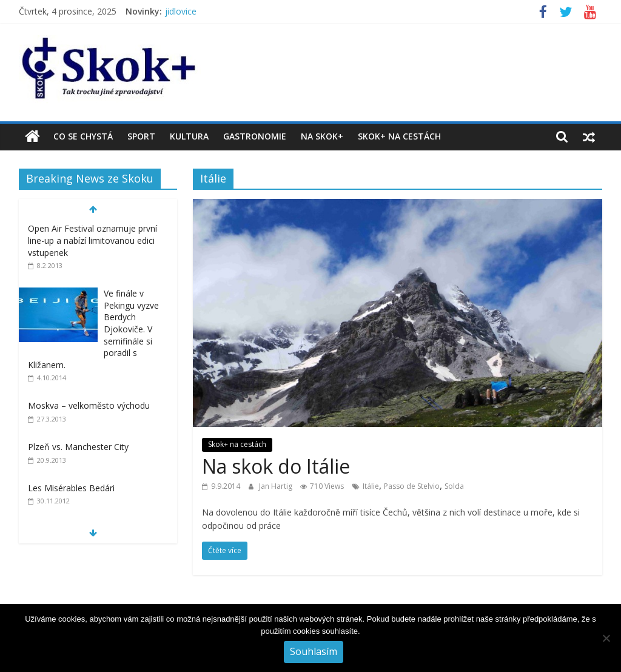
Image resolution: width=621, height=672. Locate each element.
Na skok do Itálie (276, 466)
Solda (454, 486)
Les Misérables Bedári (71, 488)
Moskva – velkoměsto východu (89, 405)
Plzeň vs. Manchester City (78, 447)
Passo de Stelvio (412, 486)
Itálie (371, 486)
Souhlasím (314, 651)
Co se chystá (83, 136)
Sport (141, 136)
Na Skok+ (322, 136)
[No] (606, 638)
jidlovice (181, 11)
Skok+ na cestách (399, 136)
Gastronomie (255, 136)
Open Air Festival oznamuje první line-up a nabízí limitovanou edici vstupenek (92, 240)
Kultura (189, 136)
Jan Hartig (277, 486)
